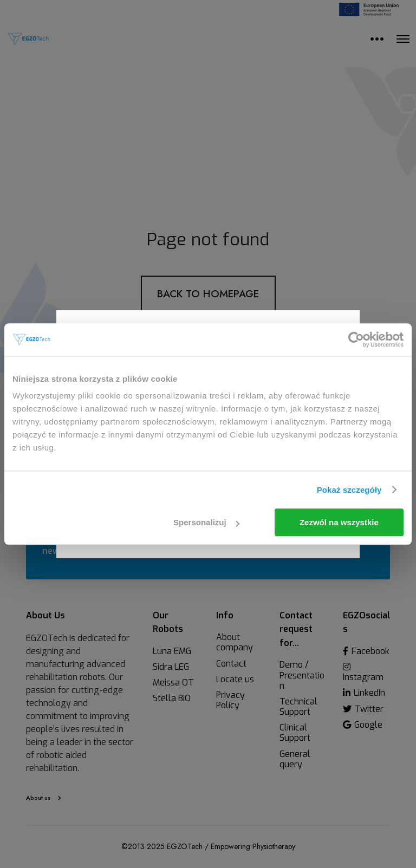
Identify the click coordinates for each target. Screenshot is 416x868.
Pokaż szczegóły (349, 490)
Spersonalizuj (206, 522)
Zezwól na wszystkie (339, 522)
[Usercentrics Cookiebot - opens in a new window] (356, 340)
